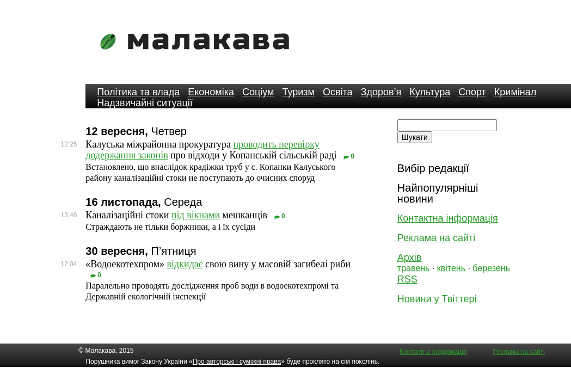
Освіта (338, 92)
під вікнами (196, 215)
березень (491, 268)
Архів (409, 258)
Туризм (298, 92)
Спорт (472, 92)
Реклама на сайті (436, 238)
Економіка (211, 92)
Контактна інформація (448, 218)
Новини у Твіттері (437, 299)
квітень (451, 268)
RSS (407, 279)
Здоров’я (381, 92)
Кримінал (515, 92)
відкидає (185, 264)
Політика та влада (138, 92)
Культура (430, 92)
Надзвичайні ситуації (145, 103)
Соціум (258, 92)
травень (414, 268)
